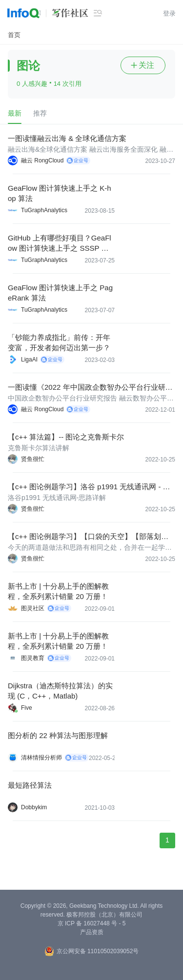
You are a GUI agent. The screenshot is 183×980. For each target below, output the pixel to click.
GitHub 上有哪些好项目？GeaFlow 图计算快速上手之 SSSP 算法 (60, 243)
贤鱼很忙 (33, 459)
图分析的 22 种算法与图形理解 (58, 735)
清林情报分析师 (41, 758)
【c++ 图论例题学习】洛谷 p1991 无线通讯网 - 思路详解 (89, 487)
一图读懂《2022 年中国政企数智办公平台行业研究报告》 (90, 388)
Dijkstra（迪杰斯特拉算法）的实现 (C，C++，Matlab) (60, 691)
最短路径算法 (30, 785)
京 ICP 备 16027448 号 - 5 (92, 923)
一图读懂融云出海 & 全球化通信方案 (67, 138)
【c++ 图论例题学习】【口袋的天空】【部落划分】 (84, 537)
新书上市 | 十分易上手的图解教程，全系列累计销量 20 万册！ (58, 591)
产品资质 (92, 932)
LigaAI (29, 360)
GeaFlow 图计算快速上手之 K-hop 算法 (60, 193)
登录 (169, 13)
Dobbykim (34, 807)
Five (27, 708)
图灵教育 (33, 658)
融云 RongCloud (42, 160)
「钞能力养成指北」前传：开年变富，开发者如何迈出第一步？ (59, 342)
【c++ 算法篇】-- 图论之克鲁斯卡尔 (66, 437)
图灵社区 (33, 608)
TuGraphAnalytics (44, 210)
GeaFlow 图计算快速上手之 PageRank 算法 (60, 293)
